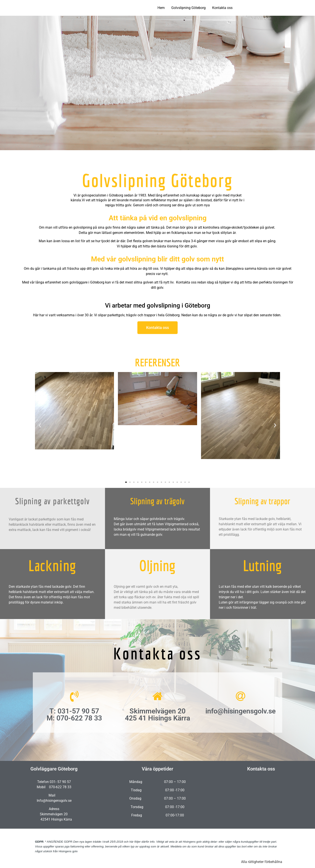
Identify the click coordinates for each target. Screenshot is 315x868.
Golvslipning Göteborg (188, 8)
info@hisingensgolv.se (241, 711)
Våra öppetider (157, 769)
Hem (161, 8)
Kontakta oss (222, 8)
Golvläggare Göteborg (54, 769)
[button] (40, 425)
